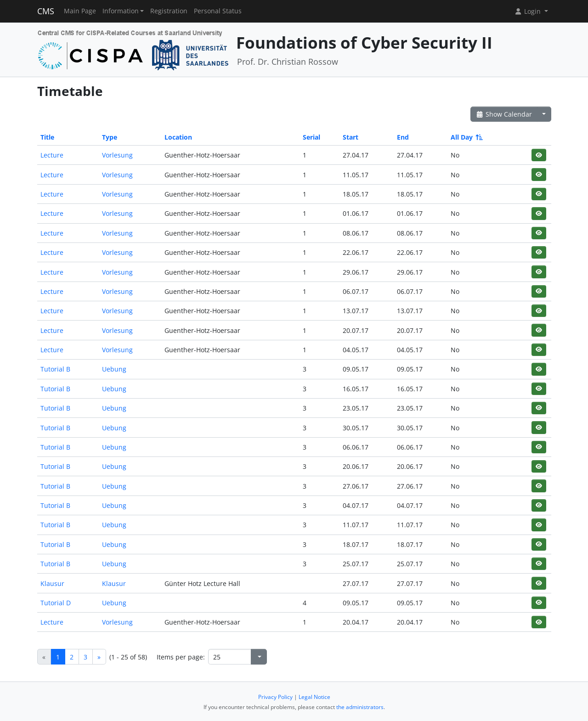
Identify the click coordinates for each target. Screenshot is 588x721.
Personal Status (218, 11)
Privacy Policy (275, 697)
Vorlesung (117, 155)
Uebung (114, 369)
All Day (466, 137)
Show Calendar (504, 114)
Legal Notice (314, 697)
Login (528, 11)
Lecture (52, 155)
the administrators (360, 707)
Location (178, 137)
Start (351, 137)
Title (47, 137)
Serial (311, 137)
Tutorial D (56, 603)
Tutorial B (55, 369)
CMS (46, 11)
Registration (169, 11)
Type (110, 137)
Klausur (52, 583)
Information (121, 11)
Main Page (80, 11)
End (403, 137)
